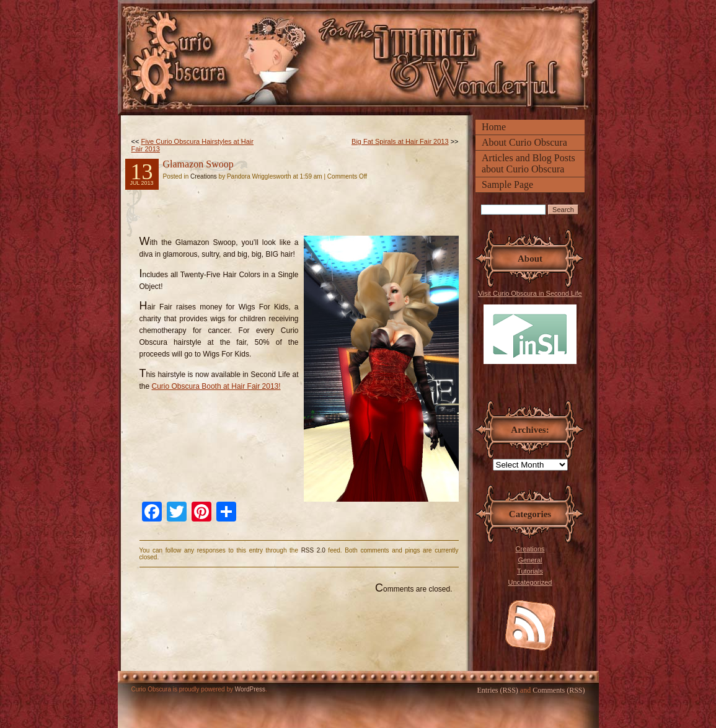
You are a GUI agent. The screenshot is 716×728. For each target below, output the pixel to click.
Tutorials (530, 571)
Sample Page (507, 184)
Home (494, 127)
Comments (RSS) (559, 690)
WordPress (250, 689)
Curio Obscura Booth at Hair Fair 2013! (216, 386)
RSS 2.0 (313, 550)
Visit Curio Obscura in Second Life (530, 327)
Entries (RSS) (497, 690)
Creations (530, 549)
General (530, 560)
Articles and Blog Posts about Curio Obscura (528, 163)
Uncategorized (530, 582)
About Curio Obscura (524, 142)
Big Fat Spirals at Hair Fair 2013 (400, 141)
